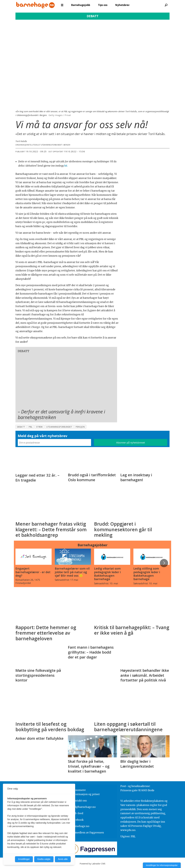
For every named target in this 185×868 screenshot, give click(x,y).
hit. (66, 166)
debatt (21, 427)
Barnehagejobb (81, 5)
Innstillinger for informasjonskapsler (162, 865)
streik (39, 427)
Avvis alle (63, 859)
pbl (31, 427)
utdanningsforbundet (59, 427)
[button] (164, 563)
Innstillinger (24, 859)
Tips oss (103, 5)
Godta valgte (44, 859)
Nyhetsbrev (122, 5)
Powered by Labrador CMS (92, 864)
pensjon (80, 427)
